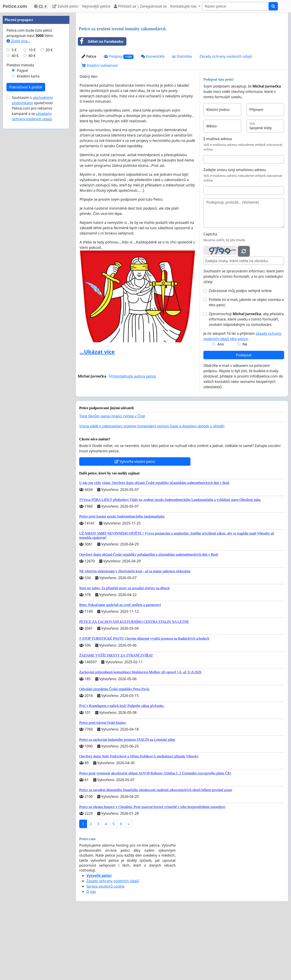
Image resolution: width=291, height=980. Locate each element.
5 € (14, 184)
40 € (15, 189)
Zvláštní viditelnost (100, 128)
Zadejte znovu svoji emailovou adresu (235, 232)
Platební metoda (20, 199)
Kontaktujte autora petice (132, 439)
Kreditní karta (28, 210)
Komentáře (153, 119)
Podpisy (118, 119)
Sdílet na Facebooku (101, 104)
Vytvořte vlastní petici (135, 524)
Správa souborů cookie (105, 949)
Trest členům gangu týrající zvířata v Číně (112, 479)
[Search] (235, 6)
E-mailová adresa (218, 201)
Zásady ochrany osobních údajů (226, 119)
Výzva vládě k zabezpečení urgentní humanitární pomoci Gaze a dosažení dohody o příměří (152, 489)
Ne (245, 406)
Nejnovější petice (96, 6)
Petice (89, 119)
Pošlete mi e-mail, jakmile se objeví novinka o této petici (246, 365)
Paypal (22, 204)
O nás (91, 954)
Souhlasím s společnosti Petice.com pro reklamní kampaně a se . (32, 242)
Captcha (210, 296)
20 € (49, 184)
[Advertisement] (182, 51)
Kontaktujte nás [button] (184, 6)
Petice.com (15, 6)
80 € (32, 189)
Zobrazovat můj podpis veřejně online (240, 353)
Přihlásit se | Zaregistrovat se (140, 6)
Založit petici (65, 6)
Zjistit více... (18, 175)
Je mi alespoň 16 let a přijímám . (242, 398)
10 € (32, 184)
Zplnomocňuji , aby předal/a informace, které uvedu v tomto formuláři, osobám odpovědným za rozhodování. (246, 382)
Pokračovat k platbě (26, 221)
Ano (221, 406)
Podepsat (244, 417)
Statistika (182, 119)
